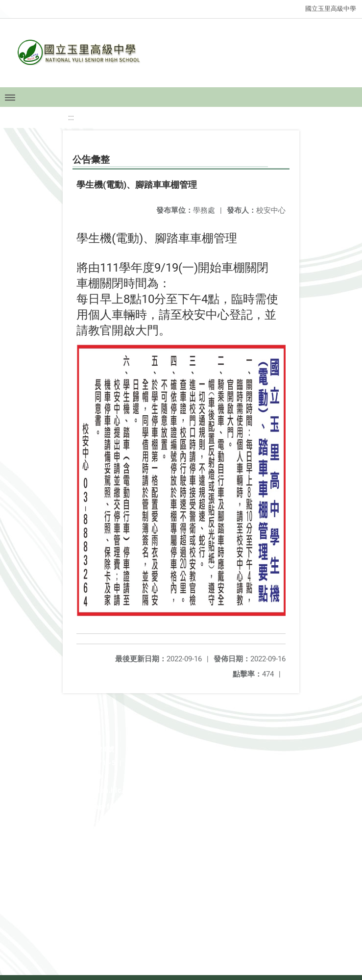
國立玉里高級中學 (331, 9)
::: (71, 117)
